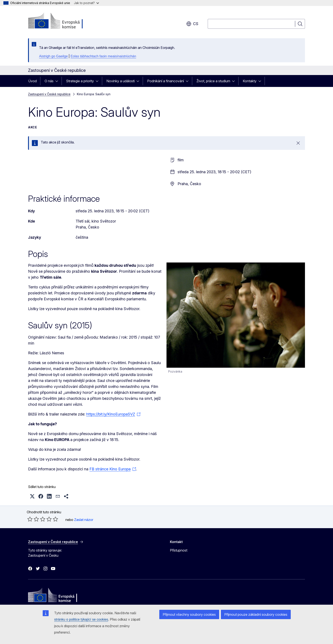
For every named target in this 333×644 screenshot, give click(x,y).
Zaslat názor (84, 520)
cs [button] (192, 24)
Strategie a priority (80, 81)
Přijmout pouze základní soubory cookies (256, 614)
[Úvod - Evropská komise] (62, 21)
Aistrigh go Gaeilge (53, 56)
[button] (32, 496)
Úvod (32, 81)
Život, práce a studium (213, 81)
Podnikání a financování (166, 81)
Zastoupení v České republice (49, 94)
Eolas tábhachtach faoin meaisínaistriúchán (103, 56)
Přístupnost (179, 550)
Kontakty (250, 81)
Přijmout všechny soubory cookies (189, 614)
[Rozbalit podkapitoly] (58, 81)
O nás (49, 81)
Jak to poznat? (86, 3)
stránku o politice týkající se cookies (81, 619)
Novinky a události (121, 81)
